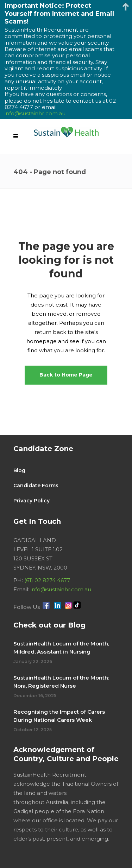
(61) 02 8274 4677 (47, 580)
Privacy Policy (32, 501)
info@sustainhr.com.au (61, 589)
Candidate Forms (36, 486)
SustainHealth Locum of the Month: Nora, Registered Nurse (61, 682)
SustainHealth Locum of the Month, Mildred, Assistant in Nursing (61, 648)
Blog (19, 470)
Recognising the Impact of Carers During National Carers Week (59, 716)
